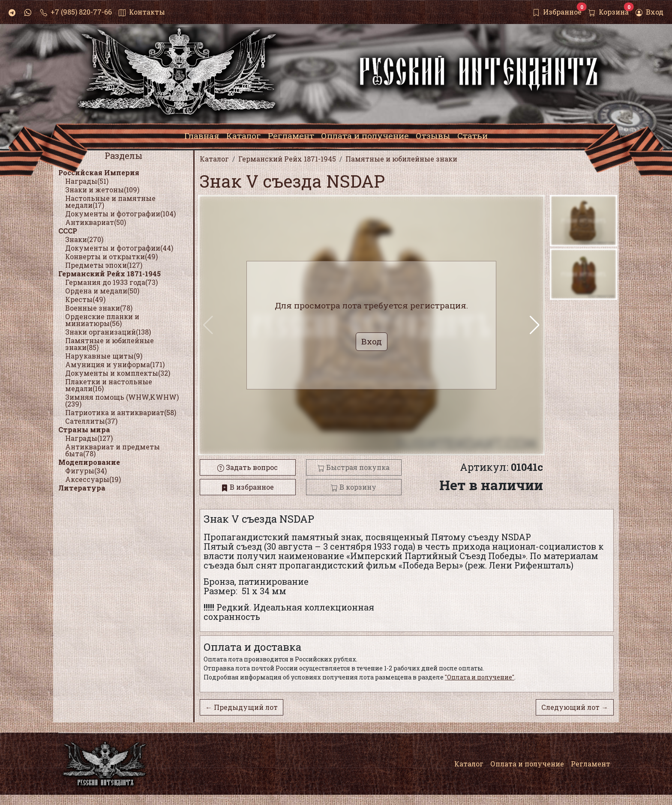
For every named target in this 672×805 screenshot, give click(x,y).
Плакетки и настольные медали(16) (109, 385)
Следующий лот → (575, 707)
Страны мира (84, 429)
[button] (535, 325)
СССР (68, 231)
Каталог (469, 764)
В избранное (247, 487)
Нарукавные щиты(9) (104, 356)
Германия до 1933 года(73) (111, 282)
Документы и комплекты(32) (118, 373)
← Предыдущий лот (241, 707)
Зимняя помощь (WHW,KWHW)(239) (122, 400)
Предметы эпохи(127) (104, 265)
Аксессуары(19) (93, 479)
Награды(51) (87, 181)
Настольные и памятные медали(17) (110, 202)
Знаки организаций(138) (108, 332)
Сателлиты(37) (91, 421)
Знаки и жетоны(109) (102, 190)
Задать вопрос (247, 467)
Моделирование (89, 462)
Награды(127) (89, 438)
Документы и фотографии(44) (119, 248)
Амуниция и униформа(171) (115, 364)
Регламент (591, 764)
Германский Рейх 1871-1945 (109, 274)
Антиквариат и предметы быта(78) (112, 450)
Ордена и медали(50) (102, 291)
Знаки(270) (84, 239)
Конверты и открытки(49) (111, 256)
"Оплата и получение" (480, 677)
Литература (82, 488)
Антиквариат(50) (96, 222)
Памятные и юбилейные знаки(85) (109, 344)
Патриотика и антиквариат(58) (121, 412)
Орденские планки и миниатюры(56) (102, 320)
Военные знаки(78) (99, 308)
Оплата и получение (527, 764)
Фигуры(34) (86, 471)
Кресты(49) (85, 299)
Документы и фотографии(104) (120, 214)
